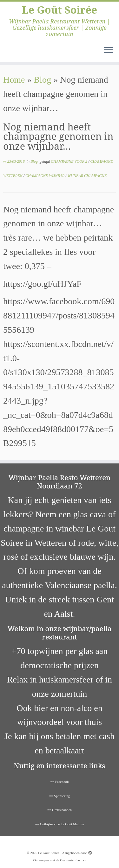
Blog (42, 80)
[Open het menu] (109, 50)
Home (14, 80)
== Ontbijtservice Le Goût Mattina (60, 824)
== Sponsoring (60, 796)
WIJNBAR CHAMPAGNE (87, 176)
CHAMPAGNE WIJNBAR (45, 176)
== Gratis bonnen (60, 810)
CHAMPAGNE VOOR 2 (69, 161)
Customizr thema (72, 860)
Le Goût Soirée (60, 10)
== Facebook (60, 782)
